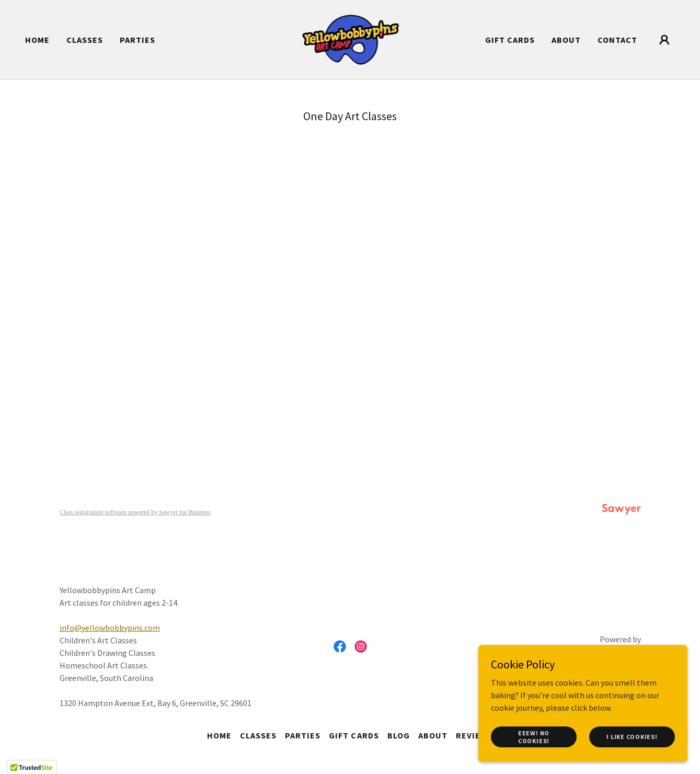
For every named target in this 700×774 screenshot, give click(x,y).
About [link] (566, 40)
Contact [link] (617, 40)
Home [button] (219, 735)
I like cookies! (632, 737)
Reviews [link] (474, 735)
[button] (664, 40)
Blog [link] (399, 735)
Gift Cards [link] (510, 40)
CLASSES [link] (85, 40)
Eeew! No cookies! (534, 736)
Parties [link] (137, 40)
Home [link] (37, 40)
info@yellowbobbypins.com (110, 628)
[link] (350, 39)
